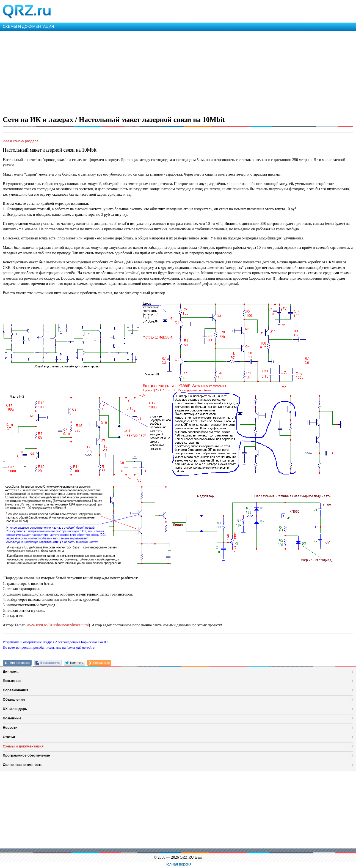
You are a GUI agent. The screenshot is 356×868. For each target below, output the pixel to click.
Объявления (14, 699)
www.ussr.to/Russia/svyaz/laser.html (58, 625)
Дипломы (11, 672)
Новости (10, 728)
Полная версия (178, 864)
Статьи (9, 737)
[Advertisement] (165, 72)
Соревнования (16, 690)
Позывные (12, 681)
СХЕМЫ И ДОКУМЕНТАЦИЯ (28, 26)
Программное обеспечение (26, 755)
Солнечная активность (23, 765)
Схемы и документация (23, 746)
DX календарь (15, 709)
